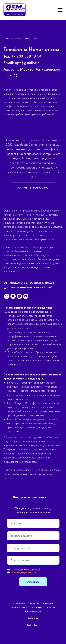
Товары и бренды (22, 38)
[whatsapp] (19, 296)
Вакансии (34, 603)
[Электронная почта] (13, 296)
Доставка (37, 607)
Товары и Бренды (20, 607)
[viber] (26, 296)
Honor (37, 38)
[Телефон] (7, 296)
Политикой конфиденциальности (26, 571)
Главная (7, 38)
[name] (33, 523)
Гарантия (50, 607)
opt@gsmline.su (28, 63)
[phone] (33, 548)
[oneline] (33, 560)
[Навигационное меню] (60, 10)
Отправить (33, 582)
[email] (33, 536)
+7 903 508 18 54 (26, 56)
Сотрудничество (33, 611)
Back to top (33, 625)
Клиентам (48, 603)
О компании (19, 603)
